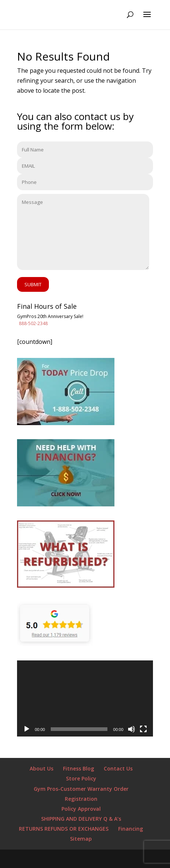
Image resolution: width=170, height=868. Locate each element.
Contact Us (118, 768)
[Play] (27, 729)
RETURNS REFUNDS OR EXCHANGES (64, 829)
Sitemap (81, 839)
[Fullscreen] (143, 729)
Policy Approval (81, 809)
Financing (131, 829)
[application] (85, 699)
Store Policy (81, 778)
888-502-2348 (33, 323)
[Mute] (131, 729)
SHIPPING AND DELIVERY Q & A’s (81, 819)
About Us (41, 768)
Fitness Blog (79, 768)
